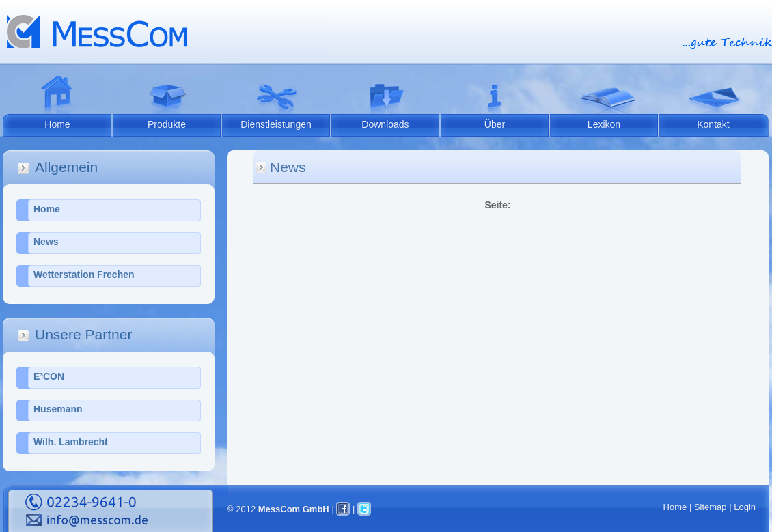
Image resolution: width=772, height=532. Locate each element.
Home (57, 124)
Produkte (167, 124)
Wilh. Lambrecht (71, 442)
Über (495, 124)
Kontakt (713, 124)
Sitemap (711, 507)
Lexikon (604, 124)
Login (745, 507)
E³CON (49, 376)
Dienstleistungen (276, 124)
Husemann (58, 409)
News (46, 242)
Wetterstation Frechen (84, 275)
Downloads (385, 124)
